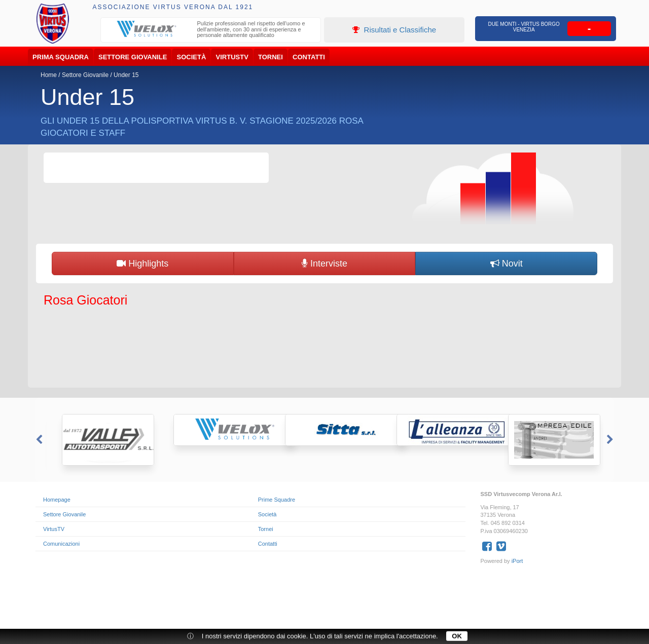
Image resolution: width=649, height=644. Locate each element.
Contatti (309, 57)
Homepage (57, 500)
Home (49, 75)
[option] (211, 31)
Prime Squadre (277, 500)
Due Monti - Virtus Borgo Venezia (524, 27)
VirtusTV (232, 57)
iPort (517, 561)
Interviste (324, 263)
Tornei (271, 57)
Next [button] (611, 440)
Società (192, 57)
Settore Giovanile (133, 57)
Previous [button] (38, 440)
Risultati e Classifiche (394, 30)
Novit (507, 263)
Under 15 (126, 75)
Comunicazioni (61, 544)
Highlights (142, 263)
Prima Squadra (61, 57)
